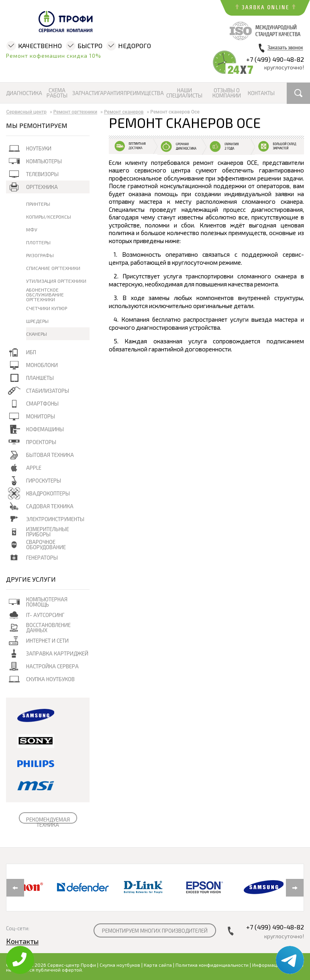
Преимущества (143, 93)
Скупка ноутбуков (120, 965)
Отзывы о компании (227, 93)
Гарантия (110, 93)
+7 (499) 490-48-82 (275, 59)
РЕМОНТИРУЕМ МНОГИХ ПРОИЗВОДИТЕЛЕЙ (155, 931)
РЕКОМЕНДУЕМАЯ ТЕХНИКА (48, 822)
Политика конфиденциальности (212, 965)
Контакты (261, 93)
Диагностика (24, 93)
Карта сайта (158, 965)
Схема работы (57, 93)
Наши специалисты (184, 93)
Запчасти (85, 93)
